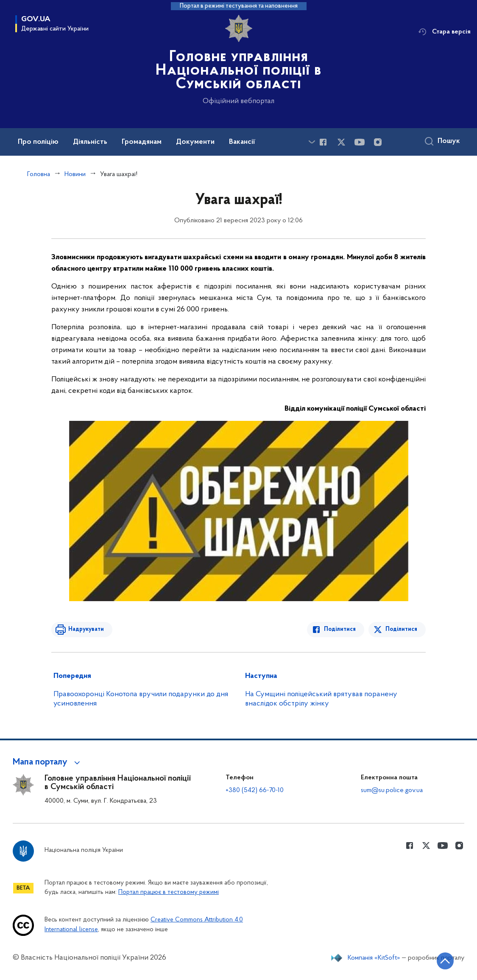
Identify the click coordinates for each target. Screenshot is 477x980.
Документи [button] (195, 142)
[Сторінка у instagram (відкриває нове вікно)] (378, 142)
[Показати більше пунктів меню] (312, 142)
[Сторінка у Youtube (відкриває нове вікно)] (360, 142)
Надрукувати (86, 629)
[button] (48, 762)
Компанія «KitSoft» (374, 958)
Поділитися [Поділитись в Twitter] (401, 629)
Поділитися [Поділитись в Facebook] (340, 629)
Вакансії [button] (242, 142)
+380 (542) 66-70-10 (255, 790)
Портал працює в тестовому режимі (169, 892)
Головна (39, 174)
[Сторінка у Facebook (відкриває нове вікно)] (323, 142)
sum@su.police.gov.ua (392, 790)
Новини (75, 174)
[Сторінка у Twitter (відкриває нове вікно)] (341, 142)
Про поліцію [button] (38, 142)
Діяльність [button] (90, 142)
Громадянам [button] (142, 142)
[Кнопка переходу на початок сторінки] (445, 961)
